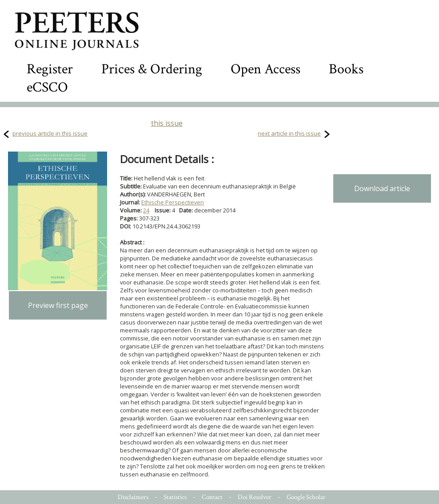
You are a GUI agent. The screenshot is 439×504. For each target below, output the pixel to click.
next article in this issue (289, 133)
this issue (167, 123)
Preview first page (58, 305)
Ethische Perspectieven (173, 202)
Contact (212, 497)
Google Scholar (306, 497)
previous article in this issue (50, 133)
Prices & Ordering (152, 69)
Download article (382, 188)
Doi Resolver (255, 497)
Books (346, 69)
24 (146, 210)
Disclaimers (133, 497)
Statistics (175, 497)
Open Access (265, 69)
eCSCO (47, 87)
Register (50, 69)
